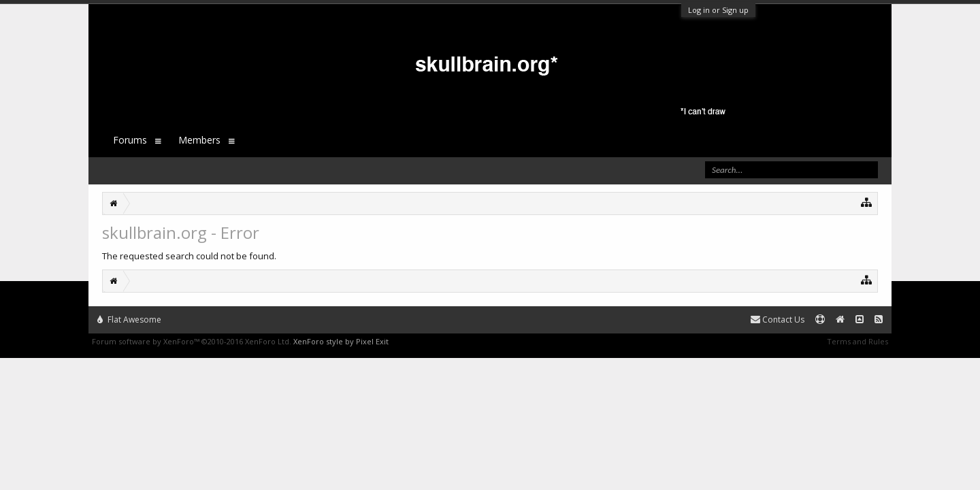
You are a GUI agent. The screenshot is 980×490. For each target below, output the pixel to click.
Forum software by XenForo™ (192, 341)
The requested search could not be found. (189, 256)
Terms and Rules (857, 341)
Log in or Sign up (718, 10)
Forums (130, 140)
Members (199, 140)
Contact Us (778, 320)
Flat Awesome (129, 320)
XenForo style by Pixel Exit (341, 341)
